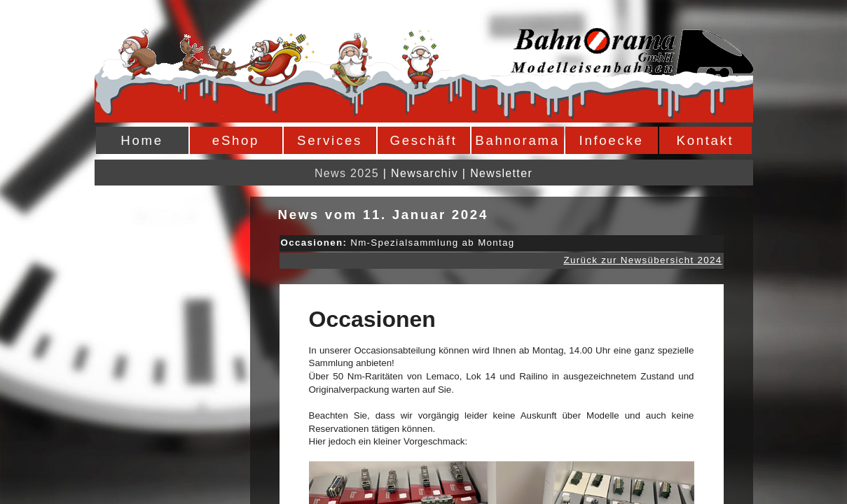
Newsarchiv (425, 173)
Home (142, 140)
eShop (236, 140)
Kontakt (705, 140)
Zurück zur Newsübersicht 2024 (642, 260)
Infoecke (612, 140)
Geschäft (424, 140)
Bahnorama (517, 140)
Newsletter (501, 173)
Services (330, 140)
